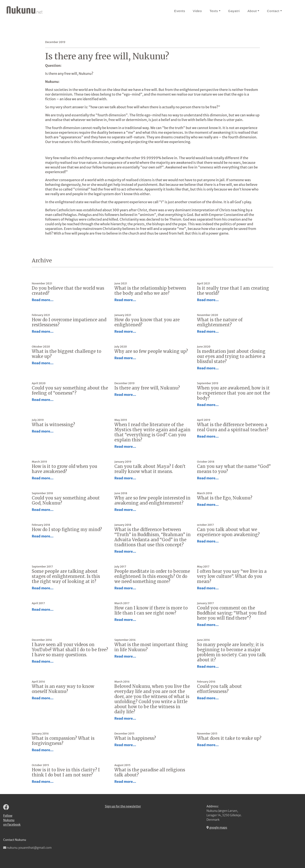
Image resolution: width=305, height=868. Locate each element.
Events (180, 11)
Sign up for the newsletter (123, 806)
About (252, 11)
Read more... (43, 300)
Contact (273, 11)
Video (197, 11)
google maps (217, 828)
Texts (214, 11)
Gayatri (234, 11)
